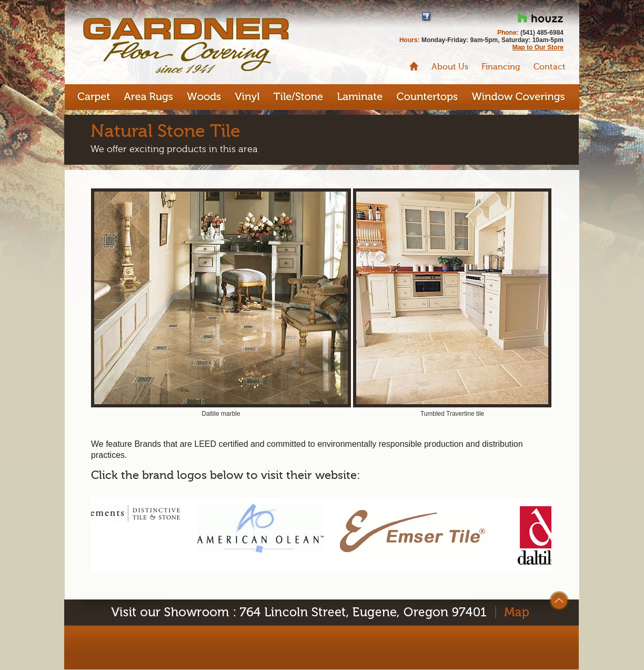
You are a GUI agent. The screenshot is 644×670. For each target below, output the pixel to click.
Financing (501, 67)
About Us (450, 67)
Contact (550, 67)
